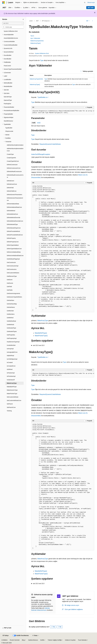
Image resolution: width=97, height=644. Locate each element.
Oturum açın (91, 2)
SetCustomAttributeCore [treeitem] (14, 400)
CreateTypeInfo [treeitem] (11, 158)
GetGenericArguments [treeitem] (13, 293)
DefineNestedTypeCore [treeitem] (14, 228)
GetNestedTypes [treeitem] (12, 331)
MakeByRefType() (41, 333)
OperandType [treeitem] (8, 100)
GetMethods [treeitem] (10, 325)
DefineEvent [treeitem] (10, 181)
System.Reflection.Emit (42, 53)
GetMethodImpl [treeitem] (11, 321)
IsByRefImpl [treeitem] (10, 356)
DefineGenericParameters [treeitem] (14, 195)
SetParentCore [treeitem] (11, 407)
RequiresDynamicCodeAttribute (50, 144)
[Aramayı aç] (85, 3)
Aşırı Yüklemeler (35, 38)
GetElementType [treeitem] (12, 276)
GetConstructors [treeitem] (12, 269)
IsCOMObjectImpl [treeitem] (12, 359)
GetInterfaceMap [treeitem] (12, 304)
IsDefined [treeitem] (10, 369)
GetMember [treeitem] (10, 311)
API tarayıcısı (46, 21)
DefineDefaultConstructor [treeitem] (14, 171)
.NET (37, 21)
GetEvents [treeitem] (10, 283)
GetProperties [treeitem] (11, 335)
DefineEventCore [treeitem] (12, 184)
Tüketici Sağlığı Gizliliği (55, 640)
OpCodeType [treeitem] (8, 97)
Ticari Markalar (82, 640)
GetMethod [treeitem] (10, 318)
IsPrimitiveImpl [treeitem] (11, 376)
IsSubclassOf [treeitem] (11, 380)
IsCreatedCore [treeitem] (11, 366)
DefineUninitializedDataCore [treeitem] (15, 256)
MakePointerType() (41, 336)
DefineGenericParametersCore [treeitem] (15, 199)
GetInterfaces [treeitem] (11, 307)
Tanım (32, 36)
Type (42, 60)
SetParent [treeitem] (10, 404)
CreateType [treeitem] (10, 154)
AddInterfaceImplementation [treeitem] (15, 145)
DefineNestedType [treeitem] (12, 224)
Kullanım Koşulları (70, 640)
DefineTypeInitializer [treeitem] (13, 245)
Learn (31, 21)
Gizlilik (42, 640)
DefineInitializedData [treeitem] (13, 204)
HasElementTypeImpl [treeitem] (13, 342)
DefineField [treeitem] (10, 188)
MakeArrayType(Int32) (37, 41)
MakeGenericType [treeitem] (12, 390)
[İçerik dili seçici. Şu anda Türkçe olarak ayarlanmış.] (6, 636)
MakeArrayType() (36, 43)
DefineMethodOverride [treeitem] (13, 218)
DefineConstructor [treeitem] (12, 165)
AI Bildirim (4, 640)
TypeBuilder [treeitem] (9, 128)
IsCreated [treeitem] (10, 362)
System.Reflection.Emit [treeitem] (11, 31)
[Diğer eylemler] (92, 21)
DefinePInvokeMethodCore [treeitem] (15, 235)
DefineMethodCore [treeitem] (12, 214)
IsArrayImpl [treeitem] (10, 349)
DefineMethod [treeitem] (11, 211)
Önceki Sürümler (15, 640)
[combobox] (13, 23)
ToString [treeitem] (9, 411)
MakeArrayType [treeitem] (12, 383)
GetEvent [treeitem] (10, 280)
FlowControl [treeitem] (7, 66)
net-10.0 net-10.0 (39, 345)
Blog (23, 640)
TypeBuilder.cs (42, 97)
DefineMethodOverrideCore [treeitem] (15, 221)
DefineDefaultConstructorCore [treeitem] (15, 176)
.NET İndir (90, 8)
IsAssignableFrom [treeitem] (12, 352)
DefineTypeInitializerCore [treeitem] (14, 249)
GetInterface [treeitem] (10, 300)
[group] (63, 112)
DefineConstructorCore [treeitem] (14, 168)
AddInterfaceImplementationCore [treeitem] (15, 150)
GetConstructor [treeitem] (11, 262)
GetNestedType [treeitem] (11, 328)
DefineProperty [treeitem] (11, 238)
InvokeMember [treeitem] (11, 345)
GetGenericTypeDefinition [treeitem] (14, 297)
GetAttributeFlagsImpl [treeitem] (13, 259)
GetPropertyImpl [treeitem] (12, 338)
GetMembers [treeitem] (11, 314)
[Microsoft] (4, 3)
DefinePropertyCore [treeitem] (13, 242)
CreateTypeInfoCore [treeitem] (13, 161)
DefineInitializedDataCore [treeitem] (14, 207)
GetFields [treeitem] (10, 290)
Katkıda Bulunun (33, 640)
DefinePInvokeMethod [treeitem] (13, 231)
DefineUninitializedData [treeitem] (14, 252)
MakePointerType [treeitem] (12, 394)
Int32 (39, 123)
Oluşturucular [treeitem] (9, 131)
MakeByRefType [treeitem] (12, 387)
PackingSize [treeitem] (7, 104)
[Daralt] (23, 19)
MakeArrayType (43, 321)
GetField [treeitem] (9, 287)
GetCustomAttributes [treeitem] (13, 273)
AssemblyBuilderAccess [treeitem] (11, 38)
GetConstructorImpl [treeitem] (13, 266)
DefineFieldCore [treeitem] (12, 191)
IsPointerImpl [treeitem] (11, 373)
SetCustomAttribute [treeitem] (13, 397)
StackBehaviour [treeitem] (8, 121)
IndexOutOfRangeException (41, 154)
